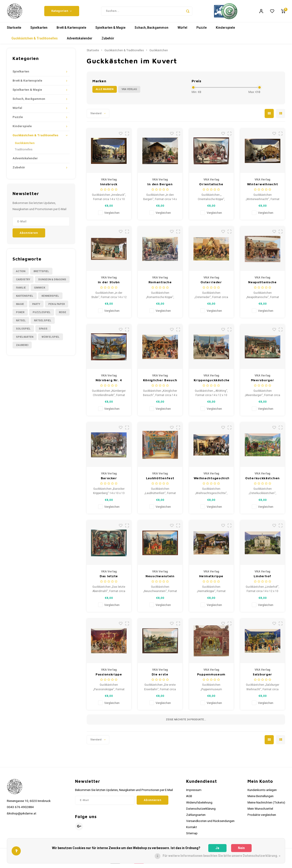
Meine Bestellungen (261, 799)
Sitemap (192, 836)
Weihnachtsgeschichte (211, 481)
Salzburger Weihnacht (262, 677)
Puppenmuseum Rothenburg (211, 677)
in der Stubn (109, 285)
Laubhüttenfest (160, 481)
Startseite (14, 31)
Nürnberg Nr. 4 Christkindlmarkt (109, 383)
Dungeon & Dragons (52, 282)
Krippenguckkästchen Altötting (211, 383)
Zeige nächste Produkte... (186, 722)
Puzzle (202, 31)
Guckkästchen (25, 146)
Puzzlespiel (42, 315)
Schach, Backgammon (151, 31)
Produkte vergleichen (262, 818)
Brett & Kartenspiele (71, 31)
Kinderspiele (225, 31)
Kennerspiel (50, 299)
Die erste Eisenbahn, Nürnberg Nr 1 (160, 677)
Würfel (182, 31)
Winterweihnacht (263, 187)
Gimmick (40, 290)
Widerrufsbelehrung (199, 805)
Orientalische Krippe (211, 187)
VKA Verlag (129, 92)
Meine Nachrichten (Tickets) (266, 805)
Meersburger (263, 383)
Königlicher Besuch (160, 383)
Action (21, 274)
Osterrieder (211, 285)
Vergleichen (112, 216)
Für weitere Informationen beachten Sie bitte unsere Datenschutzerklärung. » (222, 856)
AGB (189, 799)
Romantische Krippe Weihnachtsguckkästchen (160, 285)
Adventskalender (80, 41)
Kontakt (192, 830)
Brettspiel (41, 274)
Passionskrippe (109, 677)
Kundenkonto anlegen (262, 793)
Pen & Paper (57, 307)
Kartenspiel (25, 299)
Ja (217, 848)
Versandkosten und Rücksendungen (210, 824)
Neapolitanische (262, 285)
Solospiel (23, 331)
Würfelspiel (51, 340)
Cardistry (23, 282)
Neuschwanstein (160, 579)
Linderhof (262, 579)
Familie (21, 290)
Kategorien (62, 13)
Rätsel (21, 323)
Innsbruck (109, 187)
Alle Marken (105, 92)
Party (36, 307)
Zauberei (22, 348)
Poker (20, 315)
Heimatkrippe (211, 579)
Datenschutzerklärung (201, 812)
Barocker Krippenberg (109, 481)
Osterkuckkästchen (262, 481)
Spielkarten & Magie (110, 31)
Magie (20, 307)
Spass (43, 331)
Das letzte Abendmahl (109, 579)
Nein (241, 848)
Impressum (194, 793)
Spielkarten (39, 31)
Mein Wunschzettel (260, 812)
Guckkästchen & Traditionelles (35, 41)
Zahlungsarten (196, 818)
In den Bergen (160, 187)
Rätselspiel (43, 323)
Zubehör (108, 41)
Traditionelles (24, 152)
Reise (63, 315)
